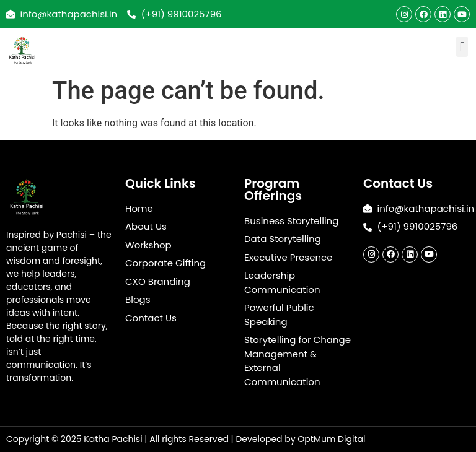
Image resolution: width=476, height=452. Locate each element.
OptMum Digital (331, 439)
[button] (462, 47)
